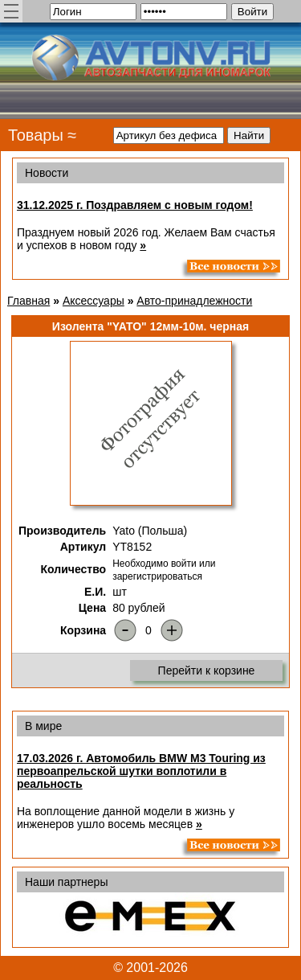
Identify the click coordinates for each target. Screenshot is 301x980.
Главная (28, 301)
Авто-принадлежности (194, 301)
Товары (36, 135)
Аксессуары (94, 301)
